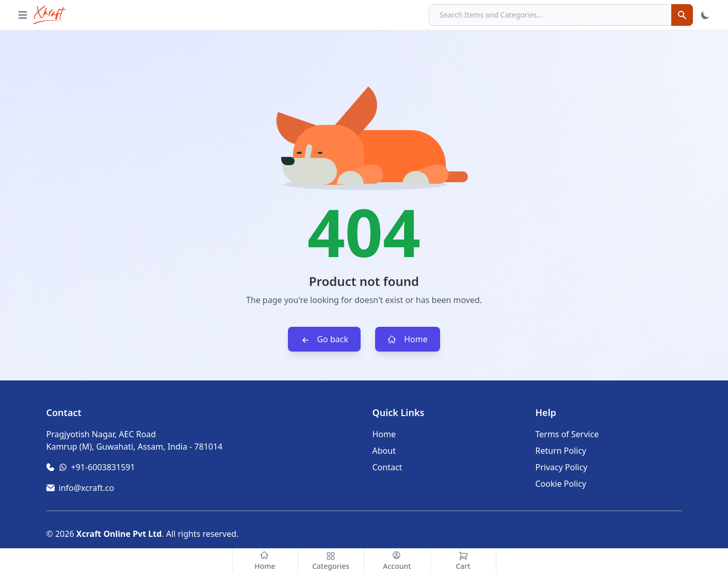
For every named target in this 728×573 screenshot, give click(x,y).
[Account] (397, 561)
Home (408, 339)
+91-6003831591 (103, 467)
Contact (387, 467)
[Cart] (463, 561)
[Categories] (331, 561)
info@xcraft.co (87, 488)
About (384, 451)
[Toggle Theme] (705, 15)
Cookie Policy (561, 484)
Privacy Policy (562, 467)
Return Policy (561, 451)
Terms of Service (567, 434)
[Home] (265, 561)
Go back (324, 339)
